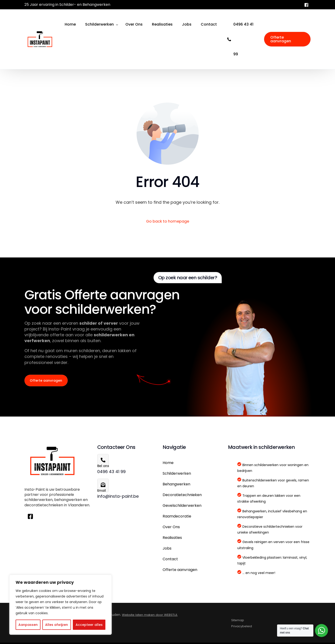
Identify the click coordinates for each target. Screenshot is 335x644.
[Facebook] (306, 5)
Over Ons (171, 528)
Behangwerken (176, 485)
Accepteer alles (89, 625)
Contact (170, 560)
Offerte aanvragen (180, 571)
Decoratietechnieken (182, 496)
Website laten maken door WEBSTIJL (151, 616)
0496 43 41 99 (243, 39)
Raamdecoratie (177, 517)
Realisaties (172, 539)
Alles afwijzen (57, 625)
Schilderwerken (177, 475)
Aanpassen (28, 625)
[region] (60, 605)
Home (168, 464)
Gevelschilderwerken (182, 507)
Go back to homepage (167, 222)
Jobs (167, 549)
